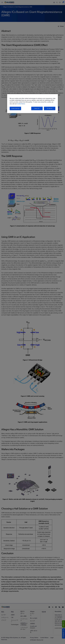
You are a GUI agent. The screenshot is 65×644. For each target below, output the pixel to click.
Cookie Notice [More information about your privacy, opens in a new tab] (21, 104)
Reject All (37, 108)
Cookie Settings (15, 108)
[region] (32, 104)
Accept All (50, 108)
